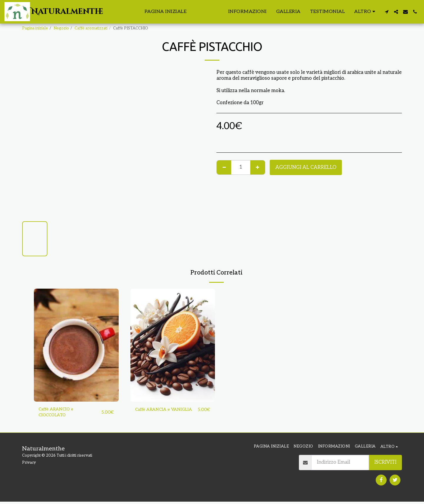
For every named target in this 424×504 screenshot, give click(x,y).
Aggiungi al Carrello (306, 167)
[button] (387, 12)
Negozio (61, 28)
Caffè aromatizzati (91, 28)
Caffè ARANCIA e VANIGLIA (156, 414)
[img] (76, 345)
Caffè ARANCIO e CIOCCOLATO (59, 414)
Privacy (29, 465)
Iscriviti (385, 465)
